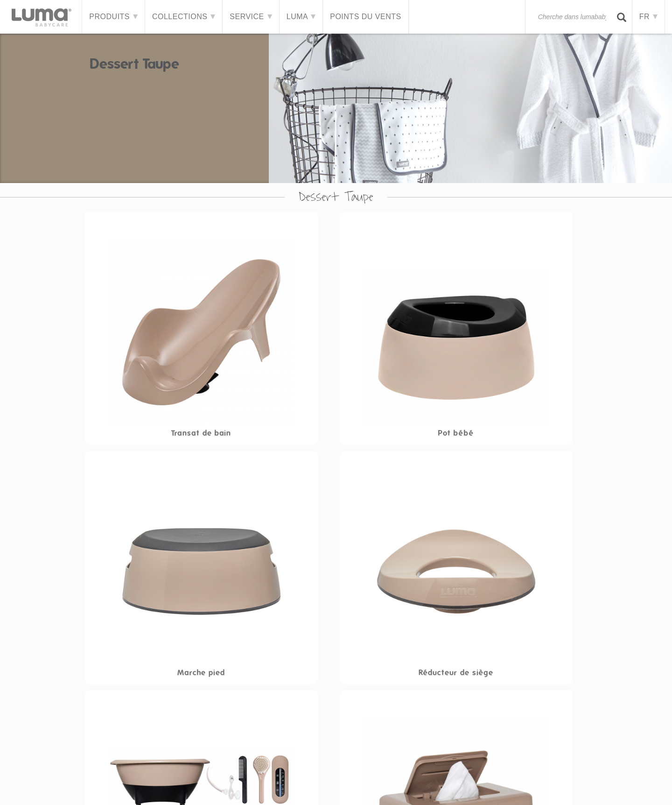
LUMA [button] (301, 17)
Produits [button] (114, 17)
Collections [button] (184, 17)
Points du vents (366, 17)
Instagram (658, 788)
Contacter (214, 788)
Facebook (602, 788)
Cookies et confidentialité (341, 788)
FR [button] (648, 17)
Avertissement (265, 788)
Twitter (620, 788)
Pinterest (639, 788)
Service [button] (251, 17)
